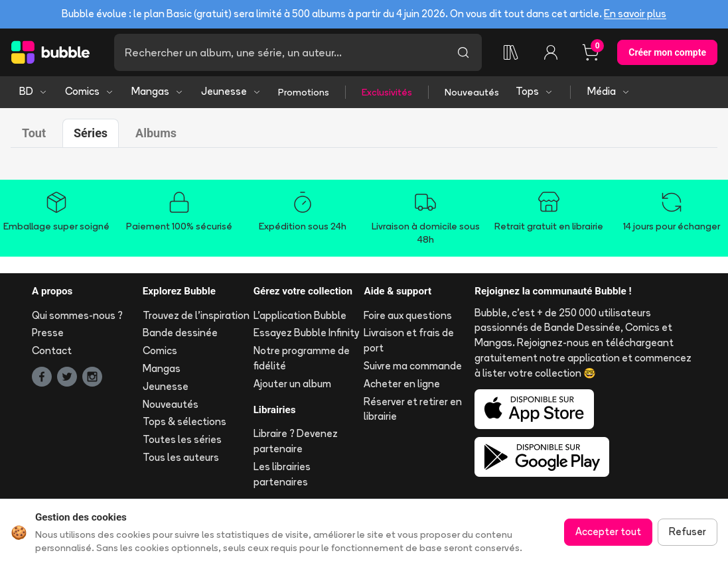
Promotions (304, 92)
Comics (90, 91)
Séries (91, 133)
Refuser (688, 532)
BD (34, 91)
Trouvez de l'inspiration (196, 315)
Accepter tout (608, 532)
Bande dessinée (180, 333)
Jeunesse (231, 91)
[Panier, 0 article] (591, 52)
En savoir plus (635, 14)
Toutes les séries (182, 439)
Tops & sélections (184, 421)
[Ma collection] (511, 52)
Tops (535, 91)
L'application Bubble (300, 315)
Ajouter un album (292, 384)
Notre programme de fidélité (302, 358)
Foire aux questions (408, 315)
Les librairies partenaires (282, 474)
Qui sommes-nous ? (77, 315)
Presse (48, 333)
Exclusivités (387, 92)
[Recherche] (279, 52)
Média (609, 91)
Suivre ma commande (413, 366)
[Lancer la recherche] (463, 52)
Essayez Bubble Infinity (306, 333)
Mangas (158, 91)
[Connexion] (551, 52)
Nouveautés (472, 92)
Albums (156, 133)
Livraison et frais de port (409, 340)
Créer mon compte (667, 52)
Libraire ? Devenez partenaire (296, 441)
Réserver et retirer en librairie (413, 409)
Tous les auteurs (181, 457)
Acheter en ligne (402, 384)
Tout (34, 133)
